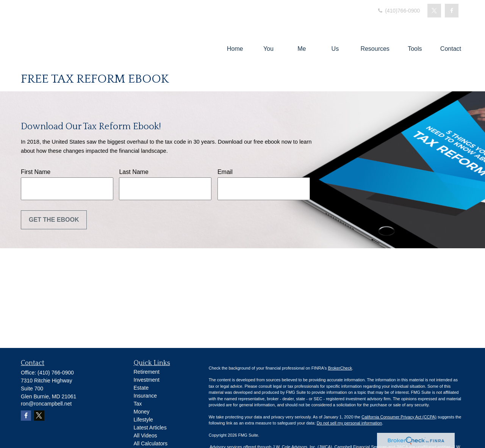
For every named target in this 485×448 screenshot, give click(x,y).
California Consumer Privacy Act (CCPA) (399, 417)
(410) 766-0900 (56, 373)
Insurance (145, 396)
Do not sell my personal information (349, 423)
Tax (138, 404)
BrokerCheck (340, 368)
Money (142, 412)
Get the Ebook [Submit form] (54, 220)
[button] (235, 49)
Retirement (147, 372)
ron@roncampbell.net (46, 404)
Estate (141, 388)
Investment (147, 380)
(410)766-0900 (398, 11)
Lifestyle (143, 420)
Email (225, 172)
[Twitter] (434, 11)
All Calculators (151, 443)
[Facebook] (452, 11)
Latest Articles (150, 428)
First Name (36, 172)
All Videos (145, 435)
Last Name (134, 172)
